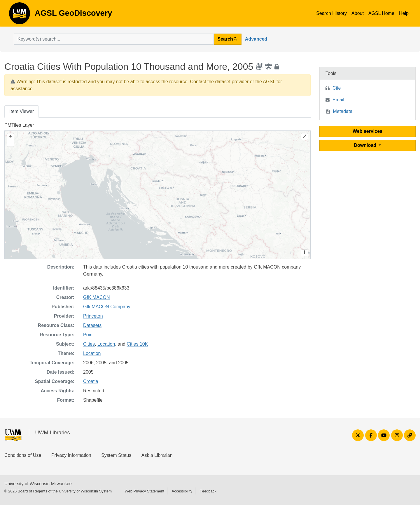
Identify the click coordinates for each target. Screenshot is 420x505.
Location (106, 344)
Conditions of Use (23, 455)
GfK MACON (97, 297)
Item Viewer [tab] (22, 111)
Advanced (256, 39)
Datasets (92, 325)
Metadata (343, 111)
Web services (367, 131)
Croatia (91, 381)
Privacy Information (71, 455)
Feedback (208, 491)
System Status (116, 455)
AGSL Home (381, 13)
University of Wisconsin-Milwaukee (38, 484)
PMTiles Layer (19, 125)
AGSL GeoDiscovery (20, 15)
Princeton (93, 316)
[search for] (114, 39)
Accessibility (182, 491)
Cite (337, 88)
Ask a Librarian (157, 455)
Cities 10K (137, 344)
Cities (89, 344)
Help (404, 13)
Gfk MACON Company (107, 307)
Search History (331, 13)
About (358, 13)
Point (88, 335)
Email (338, 100)
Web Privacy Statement (144, 491)
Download (366, 145)
